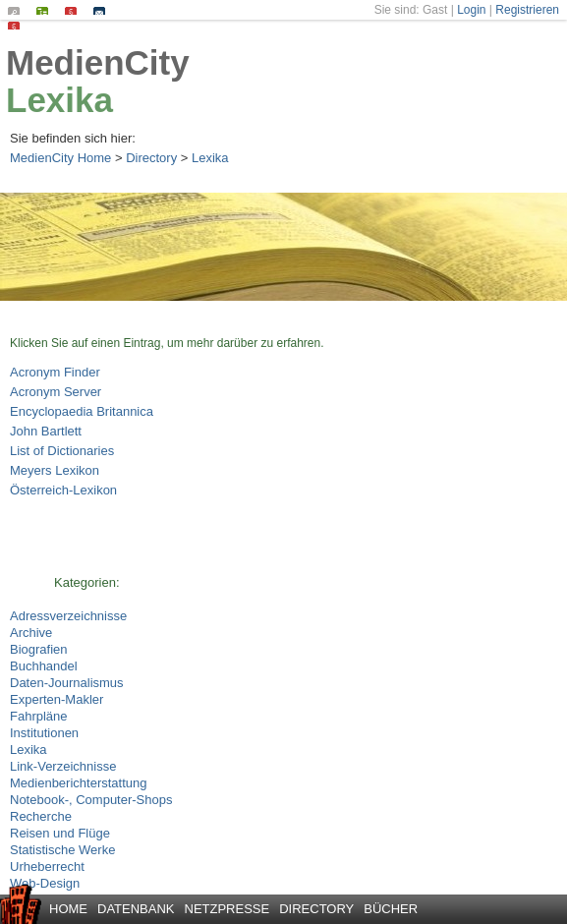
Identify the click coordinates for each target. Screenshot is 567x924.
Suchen (18, 11)
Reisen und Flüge (60, 833)
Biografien (39, 649)
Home (68, 909)
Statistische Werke (62, 850)
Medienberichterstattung (78, 783)
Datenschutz (18, 26)
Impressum (75, 11)
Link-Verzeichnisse (63, 766)
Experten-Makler (57, 699)
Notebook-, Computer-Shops (91, 800)
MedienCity (98, 62)
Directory (151, 158)
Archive (31, 633)
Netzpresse (227, 909)
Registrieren (527, 10)
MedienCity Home (60, 158)
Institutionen (44, 733)
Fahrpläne (39, 716)
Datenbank (136, 909)
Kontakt (104, 11)
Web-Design (45, 883)
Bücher (391, 909)
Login (471, 10)
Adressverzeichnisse (68, 616)
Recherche (41, 816)
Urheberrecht (47, 866)
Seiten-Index (47, 11)
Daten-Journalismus (67, 683)
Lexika (59, 100)
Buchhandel (44, 666)
